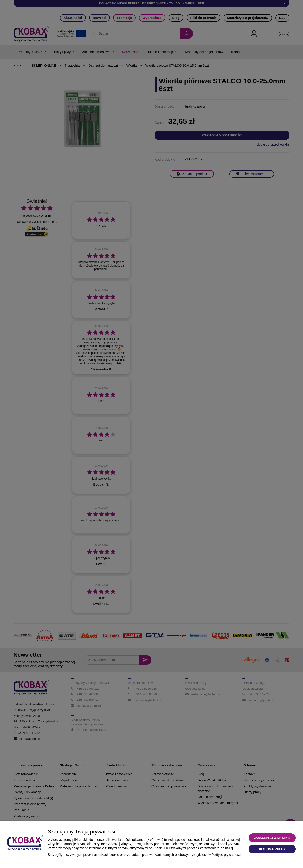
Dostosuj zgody (272, 849)
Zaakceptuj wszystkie (272, 838)
